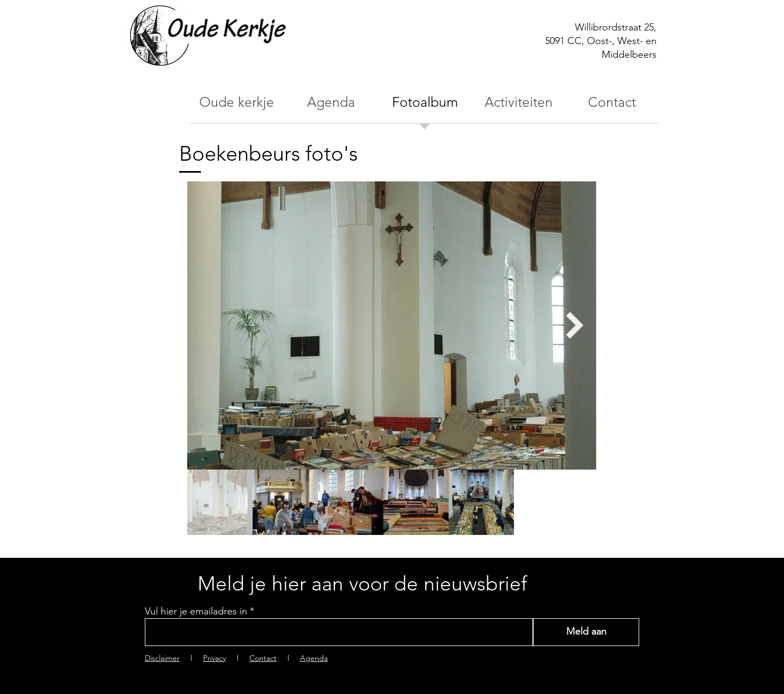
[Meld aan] (586, 632)
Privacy (215, 658)
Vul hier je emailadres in (196, 611)
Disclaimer (162, 658)
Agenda (314, 658)
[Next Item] (575, 325)
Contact (263, 658)
